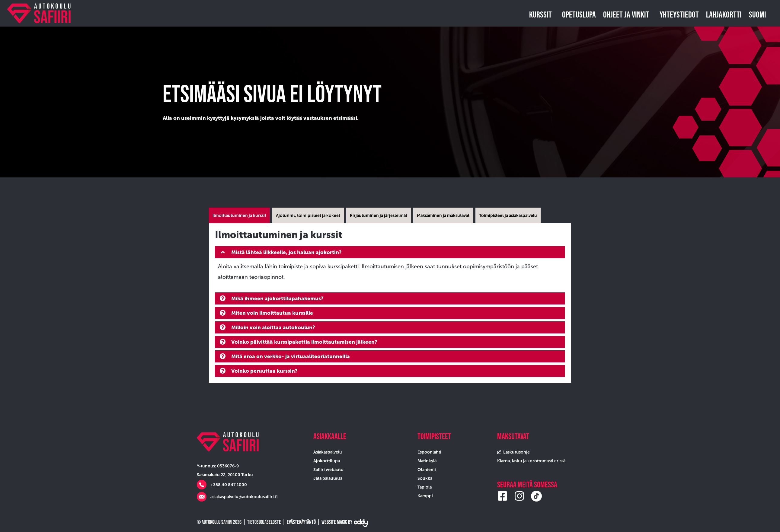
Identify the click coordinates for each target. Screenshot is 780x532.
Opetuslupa (579, 14)
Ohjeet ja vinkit (628, 14)
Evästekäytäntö (301, 522)
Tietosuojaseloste (264, 522)
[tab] (239, 215)
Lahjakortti (724, 14)
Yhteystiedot (679, 14)
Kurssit (542, 14)
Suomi (759, 14)
